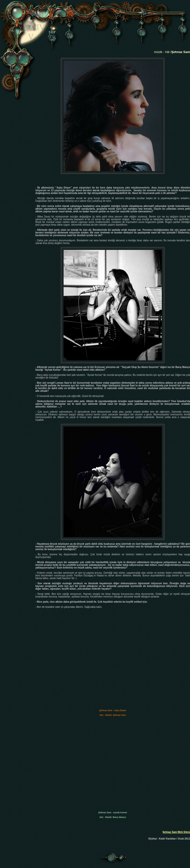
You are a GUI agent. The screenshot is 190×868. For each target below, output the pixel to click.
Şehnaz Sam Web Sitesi (176, 832)
